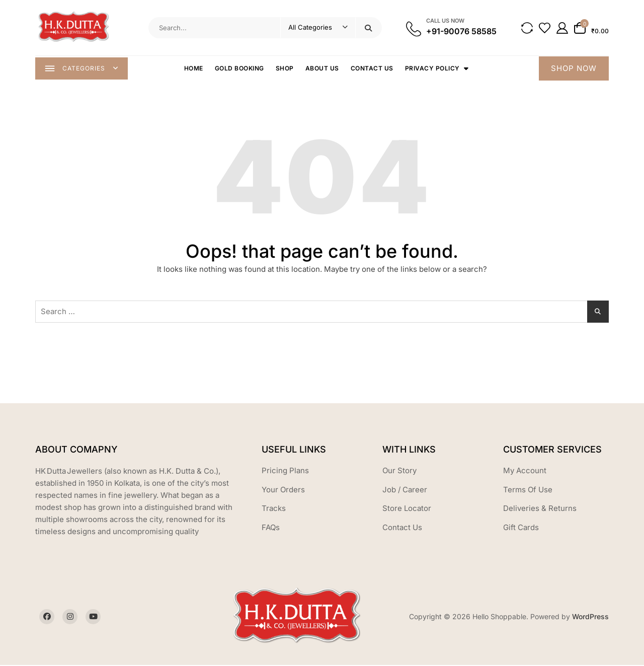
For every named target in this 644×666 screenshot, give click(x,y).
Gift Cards (521, 528)
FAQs (271, 528)
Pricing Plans (285, 471)
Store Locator (407, 509)
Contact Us (373, 69)
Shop (285, 69)
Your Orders (283, 491)
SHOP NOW (574, 69)
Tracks (274, 509)
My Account (525, 471)
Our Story (399, 471)
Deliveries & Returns (540, 509)
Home (194, 69)
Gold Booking (240, 69)
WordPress (590, 617)
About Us (323, 69)
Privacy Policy (433, 69)
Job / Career (405, 491)
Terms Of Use (528, 491)
